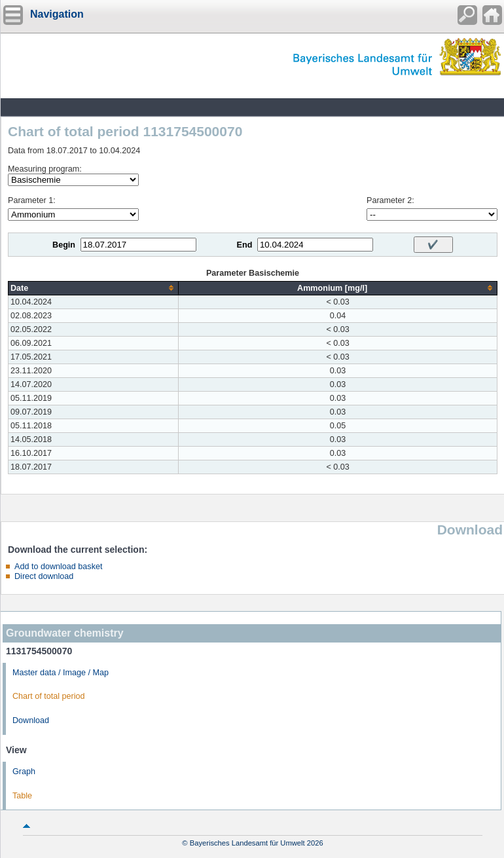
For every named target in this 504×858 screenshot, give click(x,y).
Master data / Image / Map (61, 673)
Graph (24, 772)
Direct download (44, 576)
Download (31, 720)
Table (22, 796)
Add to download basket (58, 567)
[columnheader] (94, 288)
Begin (64, 245)
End (245, 245)
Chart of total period (49, 696)
